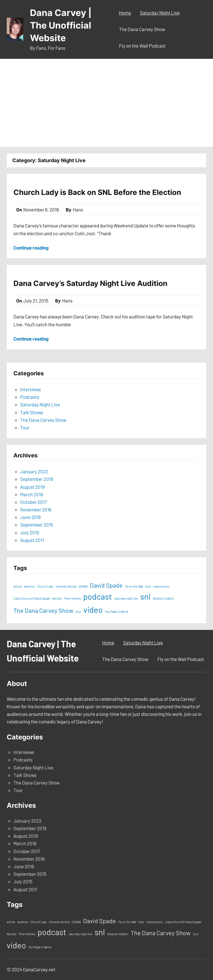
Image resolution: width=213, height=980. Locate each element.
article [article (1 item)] (18, 586)
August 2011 (32, 540)
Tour (25, 427)
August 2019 (32, 487)
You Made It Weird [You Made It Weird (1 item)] (116, 612)
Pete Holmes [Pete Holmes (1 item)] (73, 598)
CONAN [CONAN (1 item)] (83, 586)
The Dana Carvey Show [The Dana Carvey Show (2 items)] (43, 610)
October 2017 (33, 502)
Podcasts (30, 397)
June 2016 (31, 517)
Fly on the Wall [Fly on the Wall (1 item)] (134, 586)
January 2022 (34, 471)
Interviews (31, 389)
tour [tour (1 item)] (78, 612)
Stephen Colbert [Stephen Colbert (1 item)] (163, 598)
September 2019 (37, 479)
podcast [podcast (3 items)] (98, 596)
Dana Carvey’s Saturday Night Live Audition (90, 283)
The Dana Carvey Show (43, 420)
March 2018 (32, 494)
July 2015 (30, 532)
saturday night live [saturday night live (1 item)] (126, 598)
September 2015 (37, 525)
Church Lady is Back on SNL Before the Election (97, 192)
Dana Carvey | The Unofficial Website (61, 25)
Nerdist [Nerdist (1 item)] (57, 598)
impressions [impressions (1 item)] (161, 586)
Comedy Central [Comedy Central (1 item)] (66, 586)
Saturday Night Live (40, 404)
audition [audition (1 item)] (30, 586)
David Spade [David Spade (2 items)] (106, 585)
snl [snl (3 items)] (145, 596)
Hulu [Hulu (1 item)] (148, 586)
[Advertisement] (106, 105)
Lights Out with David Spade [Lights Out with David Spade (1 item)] (32, 598)
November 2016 (36, 509)
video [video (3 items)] (93, 610)
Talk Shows (32, 412)
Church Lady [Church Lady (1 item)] (45, 586)
